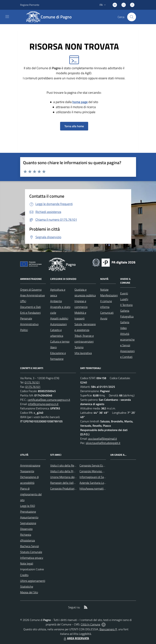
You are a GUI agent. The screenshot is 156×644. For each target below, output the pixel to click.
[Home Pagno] (51, 17)
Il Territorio (126, 305)
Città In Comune (91, 624)
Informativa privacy (32, 558)
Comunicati (107, 313)
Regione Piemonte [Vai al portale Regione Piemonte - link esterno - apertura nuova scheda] (30, 5)
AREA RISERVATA (76, 638)
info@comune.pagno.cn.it (43, 404)
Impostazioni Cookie (32, 569)
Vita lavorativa (83, 353)
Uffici (23, 301)
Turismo (79, 347)
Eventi (124, 293)
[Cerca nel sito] (132, 17)
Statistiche (27, 587)
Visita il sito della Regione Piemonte (72, 465)
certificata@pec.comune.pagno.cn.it (49, 400)
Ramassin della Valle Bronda (67, 483)
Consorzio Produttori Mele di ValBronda (74, 488)
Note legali (27, 563)
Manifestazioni (109, 295)
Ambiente (56, 301)
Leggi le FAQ (28, 506)
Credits (24, 575)
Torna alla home (74, 126)
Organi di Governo (31, 290)
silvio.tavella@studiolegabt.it (103, 443)
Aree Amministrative (32, 295)
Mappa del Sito (29, 592)
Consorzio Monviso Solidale (96, 471)
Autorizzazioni (58, 324)
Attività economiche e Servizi (127, 339)
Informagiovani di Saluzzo (95, 477)
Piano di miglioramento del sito (31, 494)
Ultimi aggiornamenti (33, 581)
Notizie (104, 290)
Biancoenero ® (108, 629)
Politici (24, 330)
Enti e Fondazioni (30, 313)
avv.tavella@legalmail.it (103, 439)
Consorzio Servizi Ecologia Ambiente (101, 465)
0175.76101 (32, 382)
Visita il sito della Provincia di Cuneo (71, 471)
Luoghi (124, 299)
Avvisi (104, 318)
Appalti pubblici (59, 318)
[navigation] (7, 17)
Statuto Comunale (31, 552)
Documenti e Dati (30, 307)
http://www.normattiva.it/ (95, 488)
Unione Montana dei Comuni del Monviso (75, 477)
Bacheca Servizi (30, 546)
